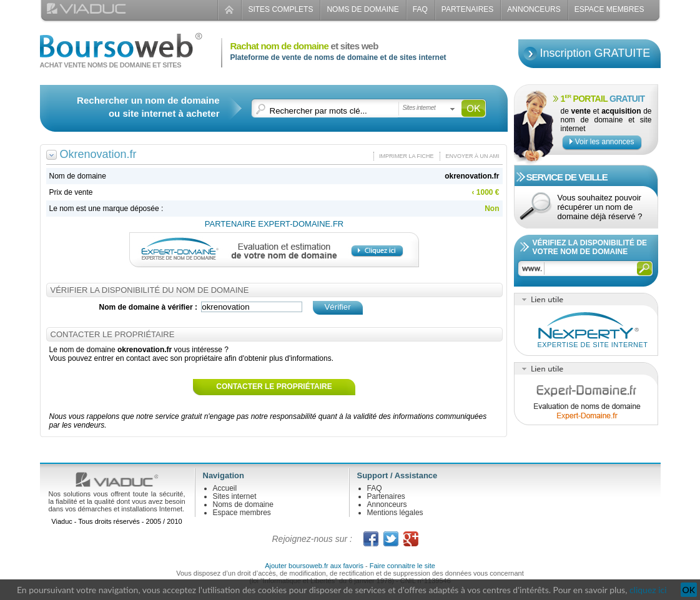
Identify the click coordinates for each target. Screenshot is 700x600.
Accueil (225, 488)
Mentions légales (395, 513)
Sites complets (280, 9)
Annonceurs (534, 9)
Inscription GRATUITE (595, 53)
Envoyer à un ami (472, 156)
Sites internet (235, 496)
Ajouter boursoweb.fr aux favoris (314, 566)
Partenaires (468, 9)
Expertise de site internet (593, 345)
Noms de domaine (362, 9)
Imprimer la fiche (407, 156)
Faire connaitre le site (402, 566)
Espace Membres (609, 9)
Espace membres (242, 513)
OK (689, 590)
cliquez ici (648, 590)
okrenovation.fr (472, 176)
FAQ (420, 9)
